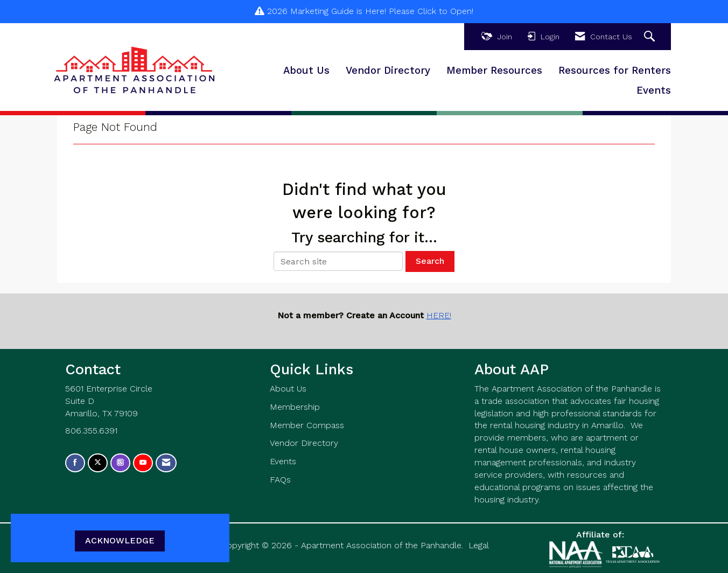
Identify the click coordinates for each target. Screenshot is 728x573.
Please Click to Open (430, 11)
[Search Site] (651, 37)
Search (430, 261)
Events (654, 90)
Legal (479, 545)
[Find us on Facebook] (75, 463)
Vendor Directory (388, 71)
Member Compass (307, 425)
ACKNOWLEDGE (120, 540)
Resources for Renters (615, 71)
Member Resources (494, 71)
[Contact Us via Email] (166, 463)
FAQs (280, 480)
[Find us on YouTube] (143, 463)
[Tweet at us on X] (98, 463)
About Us (306, 71)
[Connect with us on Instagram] (120, 463)
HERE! (439, 315)
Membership (295, 407)
